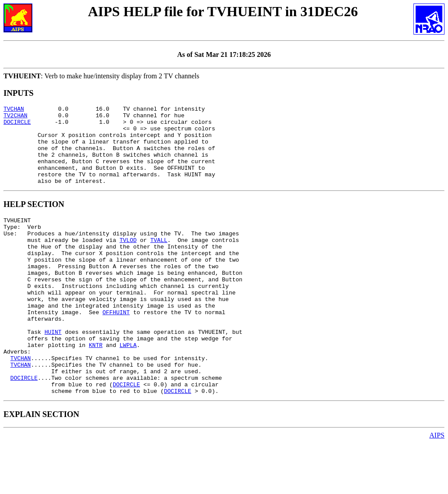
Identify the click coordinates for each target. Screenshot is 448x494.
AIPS (437, 486)
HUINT (53, 371)
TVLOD (128, 261)
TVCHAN (14, 110)
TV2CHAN (16, 118)
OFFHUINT (116, 347)
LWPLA (128, 387)
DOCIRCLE (17, 126)
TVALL (159, 261)
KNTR (96, 387)
